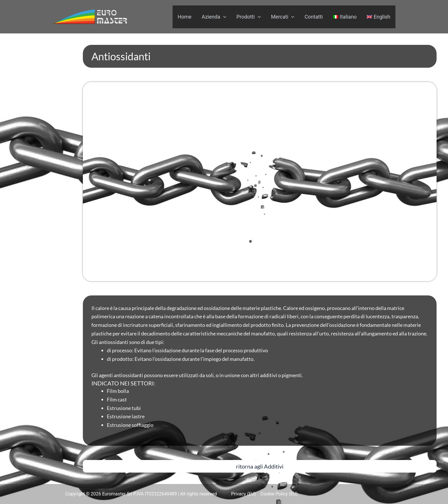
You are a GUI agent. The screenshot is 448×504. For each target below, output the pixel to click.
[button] (260, 466)
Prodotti (248, 17)
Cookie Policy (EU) (279, 494)
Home (185, 17)
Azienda (214, 17)
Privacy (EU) (243, 494)
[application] (223, 17)
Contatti (314, 17)
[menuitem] (345, 17)
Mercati (282, 17)
